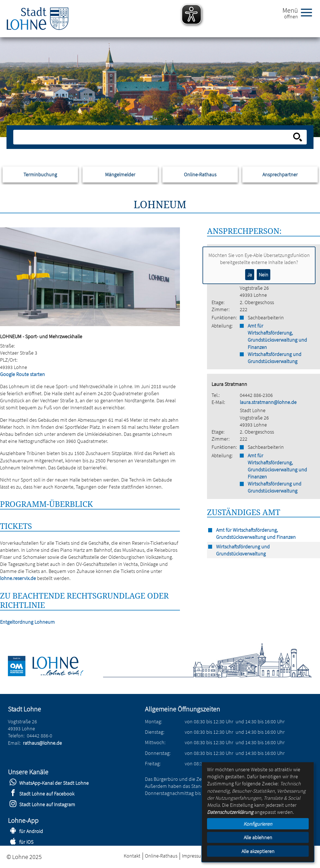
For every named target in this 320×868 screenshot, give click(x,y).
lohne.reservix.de (18, 578)
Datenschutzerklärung (230, 812)
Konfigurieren (258, 824)
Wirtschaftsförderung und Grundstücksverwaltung (275, 358)
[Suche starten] (298, 137)
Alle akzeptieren (258, 851)
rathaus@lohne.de (42, 743)
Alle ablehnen (258, 837)
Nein (264, 275)
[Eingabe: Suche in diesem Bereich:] (154, 137)
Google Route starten (22, 374)
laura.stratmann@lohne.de (268, 402)
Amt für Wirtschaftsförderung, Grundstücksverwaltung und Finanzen (277, 336)
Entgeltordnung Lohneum (27, 622)
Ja (250, 275)
